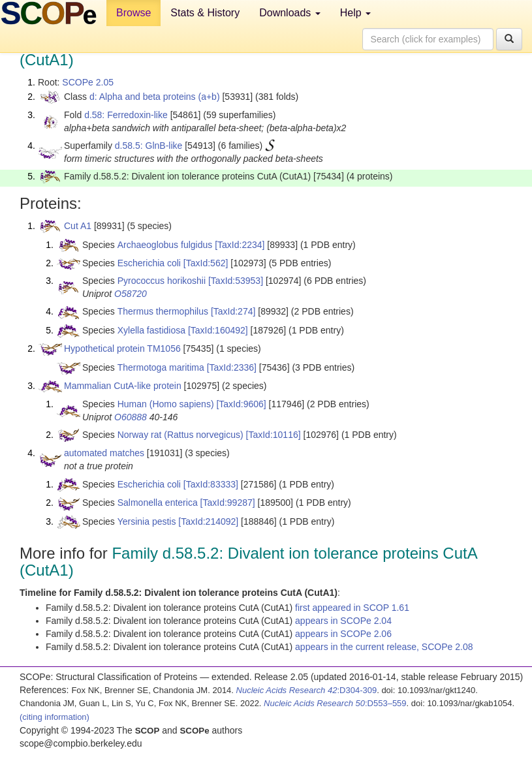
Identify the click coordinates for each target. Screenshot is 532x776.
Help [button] (355, 13)
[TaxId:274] (233, 311)
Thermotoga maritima (161, 367)
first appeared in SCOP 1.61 (352, 608)
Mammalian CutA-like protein (123, 386)
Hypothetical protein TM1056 (122, 349)
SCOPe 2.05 (88, 82)
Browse (133, 13)
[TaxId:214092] (208, 521)
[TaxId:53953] (236, 281)
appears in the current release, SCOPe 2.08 (384, 647)
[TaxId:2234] (240, 245)
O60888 (131, 417)
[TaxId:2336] (232, 367)
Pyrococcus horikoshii (162, 281)
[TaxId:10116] (274, 435)
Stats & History (205, 13)
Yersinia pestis (147, 521)
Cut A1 (78, 226)
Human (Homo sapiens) (166, 404)
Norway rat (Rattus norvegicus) (180, 435)
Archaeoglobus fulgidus (165, 245)
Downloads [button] (290, 13)
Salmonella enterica (158, 503)
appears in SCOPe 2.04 (343, 621)
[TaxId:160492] (218, 330)
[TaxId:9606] (241, 404)
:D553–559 (335, 703)
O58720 (131, 294)
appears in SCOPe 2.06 (343, 634)
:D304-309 (307, 690)
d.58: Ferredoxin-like (126, 115)
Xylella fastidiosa (151, 330)
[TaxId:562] (206, 263)
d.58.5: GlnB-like (149, 146)
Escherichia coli (149, 263)
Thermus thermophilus (163, 311)
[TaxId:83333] (211, 484)
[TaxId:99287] (228, 503)
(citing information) (55, 717)
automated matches (104, 453)
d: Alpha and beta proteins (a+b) (155, 97)
